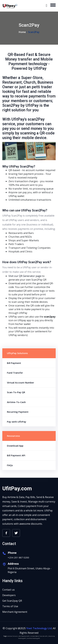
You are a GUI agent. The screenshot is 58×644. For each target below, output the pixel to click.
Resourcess (13, 436)
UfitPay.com (17, 489)
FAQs (10, 465)
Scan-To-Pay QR (16, 392)
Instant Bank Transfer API (39, 636)
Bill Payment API (16, 455)
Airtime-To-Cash (16, 402)
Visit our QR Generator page (25, 276)
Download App (15, 446)
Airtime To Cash (12, 636)
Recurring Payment (18, 412)
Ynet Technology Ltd (39, 628)
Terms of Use (10, 606)
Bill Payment (14, 363)
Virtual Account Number (20, 383)
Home (22, 32)
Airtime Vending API (34, 638)
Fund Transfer (15, 373)
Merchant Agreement (15, 612)
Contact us (9, 590)
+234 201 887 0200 (18, 557)
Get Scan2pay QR (12, 601)
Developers (9, 595)
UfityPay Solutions (17, 353)
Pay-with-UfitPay (17, 422)
